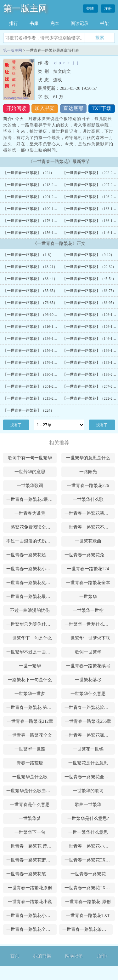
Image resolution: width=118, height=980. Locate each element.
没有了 (16, 425)
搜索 (100, 38)
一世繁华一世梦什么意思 (89, 624)
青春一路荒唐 (30, 763)
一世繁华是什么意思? (88, 818)
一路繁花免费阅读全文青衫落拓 (31, 527)
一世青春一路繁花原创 (30, 888)
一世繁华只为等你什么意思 (31, 624)
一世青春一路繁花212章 (30, 721)
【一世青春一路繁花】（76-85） (30, 303)
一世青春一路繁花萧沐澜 (31, 860)
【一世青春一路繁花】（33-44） (30, 279)
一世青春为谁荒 (30, 513)
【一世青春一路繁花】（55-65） (30, 291)
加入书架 (45, 108)
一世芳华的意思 (30, 472)
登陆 (90, 9)
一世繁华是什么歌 (30, 777)
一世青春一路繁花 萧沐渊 (31, 846)
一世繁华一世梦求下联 (88, 638)
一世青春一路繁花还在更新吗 (31, 555)
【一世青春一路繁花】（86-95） (89, 303)
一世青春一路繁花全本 (88, 583)
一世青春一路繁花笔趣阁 (31, 874)
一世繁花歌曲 (88, 541)
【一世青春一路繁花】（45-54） (89, 279)
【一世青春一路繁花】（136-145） (32, 339)
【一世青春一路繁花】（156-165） (32, 233)
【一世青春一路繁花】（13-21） (30, 267)
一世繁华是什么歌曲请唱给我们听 (31, 791)
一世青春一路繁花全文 (30, 735)
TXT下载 (101, 108)
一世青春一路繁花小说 (30, 902)
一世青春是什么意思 (30, 805)
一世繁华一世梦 (30, 694)
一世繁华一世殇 (30, 749)
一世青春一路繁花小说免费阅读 (90, 846)
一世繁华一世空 (88, 610)
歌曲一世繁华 (88, 805)
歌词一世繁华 (88, 652)
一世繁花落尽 (88, 680)
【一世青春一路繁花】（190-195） (32, 209)
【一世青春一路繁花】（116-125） (32, 327)
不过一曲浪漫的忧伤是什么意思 (31, 541)
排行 (14, 23)
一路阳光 (88, 472)
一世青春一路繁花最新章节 (31, 597)
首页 (15, 956)
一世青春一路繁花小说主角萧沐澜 (31, 916)
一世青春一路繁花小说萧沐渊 (31, 569)
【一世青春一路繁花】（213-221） (32, 185)
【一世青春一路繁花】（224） (29, 173)
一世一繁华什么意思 (88, 832)
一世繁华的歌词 (88, 791)
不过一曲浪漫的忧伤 (30, 610)
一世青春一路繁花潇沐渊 (89, 735)
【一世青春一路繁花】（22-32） (89, 267)
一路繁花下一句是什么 (30, 680)
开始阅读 (16, 108)
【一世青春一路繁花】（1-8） (28, 255)
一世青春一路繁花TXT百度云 (90, 860)
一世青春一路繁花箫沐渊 (87, 929)
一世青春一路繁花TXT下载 (90, 888)
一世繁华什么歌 (88, 499)
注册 (108, 9)
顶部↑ (102, 956)
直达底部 (73, 108)
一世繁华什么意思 (88, 694)
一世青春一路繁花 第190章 (31, 707)
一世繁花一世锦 (88, 749)
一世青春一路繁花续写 (88, 666)
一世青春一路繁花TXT (88, 916)
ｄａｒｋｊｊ (66, 63)
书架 (104, 23)
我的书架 (42, 956)
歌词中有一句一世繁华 (30, 458)
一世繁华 (88, 597)
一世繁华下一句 (30, 832)
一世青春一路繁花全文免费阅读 (31, 929)
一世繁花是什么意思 (88, 763)
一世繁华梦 (30, 818)
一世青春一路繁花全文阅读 (90, 777)
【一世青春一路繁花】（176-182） (32, 221)
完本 (55, 23)
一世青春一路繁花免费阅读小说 (90, 555)
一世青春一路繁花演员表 (89, 513)
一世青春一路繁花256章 (88, 721)
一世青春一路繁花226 (88, 486)
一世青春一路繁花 (88, 874)
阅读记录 (80, 23)
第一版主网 (25, 8)
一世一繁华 (30, 666)
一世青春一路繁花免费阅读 (31, 583)
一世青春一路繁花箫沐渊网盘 (90, 707)
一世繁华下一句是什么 (30, 638)
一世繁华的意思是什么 (88, 458)
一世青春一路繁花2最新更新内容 (31, 499)
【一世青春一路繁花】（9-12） (88, 255)
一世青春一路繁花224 (88, 569)
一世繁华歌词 (30, 486)
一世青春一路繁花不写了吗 (90, 527)
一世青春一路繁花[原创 (88, 902)
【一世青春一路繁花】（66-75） (89, 291)
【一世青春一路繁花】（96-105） (31, 315)
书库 (34, 23)
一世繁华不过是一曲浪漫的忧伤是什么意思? (31, 652)
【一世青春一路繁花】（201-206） (32, 197)
